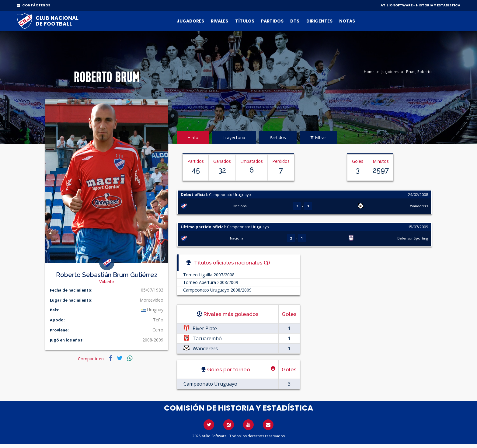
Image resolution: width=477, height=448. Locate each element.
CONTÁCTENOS (33, 5)
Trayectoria (234, 137)
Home (369, 72)
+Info (193, 137)
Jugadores (190, 21)
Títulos (245, 21)
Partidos (272, 21)
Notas (347, 21)
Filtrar (318, 137)
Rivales (219, 21)
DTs (295, 21)
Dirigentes (319, 21)
